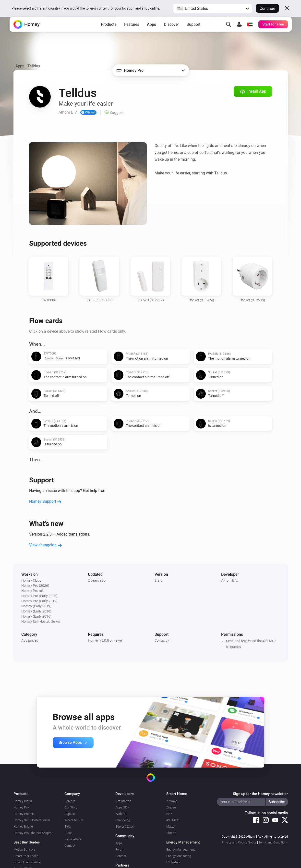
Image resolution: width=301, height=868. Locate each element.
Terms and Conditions (273, 843)
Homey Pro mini (24, 814)
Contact (70, 846)
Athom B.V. (230, 580)
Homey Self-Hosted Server (32, 820)
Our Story (71, 807)
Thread (171, 833)
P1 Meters (173, 862)
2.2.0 (158, 580)
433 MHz (172, 820)
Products (109, 32)
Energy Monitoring (179, 856)
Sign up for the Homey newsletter (260, 794)
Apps (151, 32)
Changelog (123, 820)
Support (193, 32)
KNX (169, 814)
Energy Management (181, 850)
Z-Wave (172, 801)
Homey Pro (21, 807)
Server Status (125, 826)
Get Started (123, 801)
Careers (70, 801)
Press (68, 833)
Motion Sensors (24, 850)
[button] (213, 8)
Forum (120, 850)
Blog (67, 826)
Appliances (30, 640)
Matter (171, 826)
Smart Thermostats (27, 862)
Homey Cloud (23, 801)
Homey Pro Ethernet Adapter (33, 833)
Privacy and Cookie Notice (239, 843)
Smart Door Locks (26, 856)
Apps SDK (122, 807)
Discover (171, 32)
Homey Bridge (23, 826)
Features (132, 32)
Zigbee (171, 807)
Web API (121, 814)
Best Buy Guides (27, 842)
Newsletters (73, 839)
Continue (267, 8)
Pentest (121, 856)
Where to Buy (74, 820)
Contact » (162, 640)
